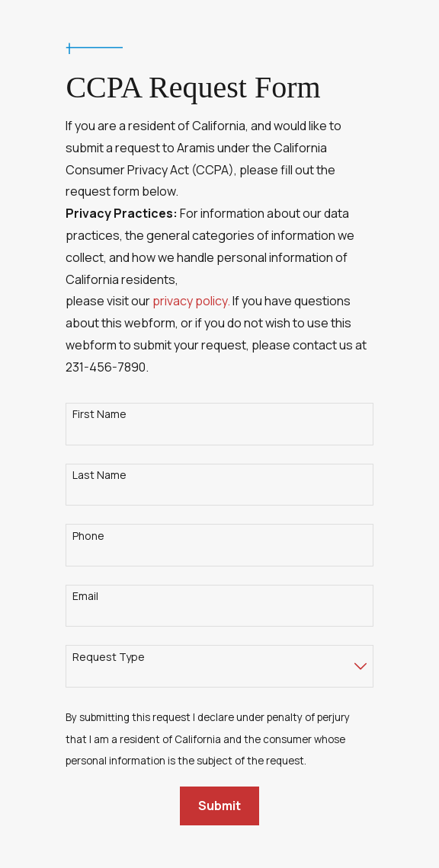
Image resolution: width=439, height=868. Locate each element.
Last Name (99, 475)
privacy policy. (191, 301)
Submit (219, 806)
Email (85, 597)
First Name (99, 415)
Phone (88, 536)
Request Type (109, 657)
